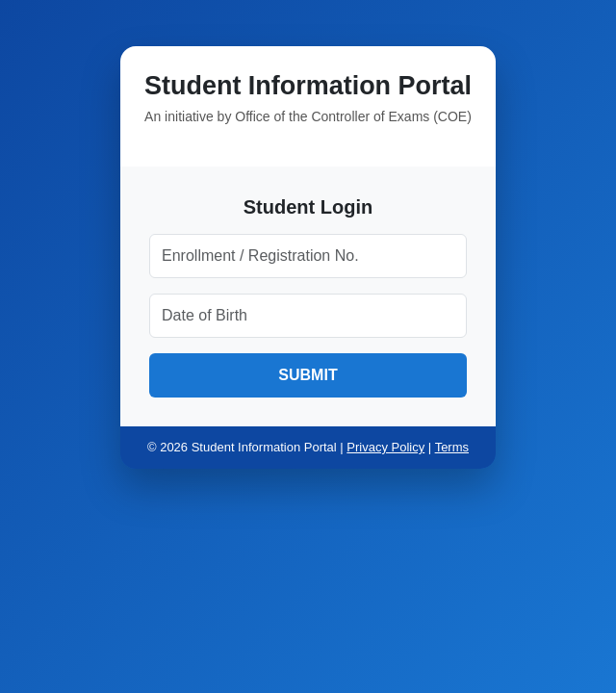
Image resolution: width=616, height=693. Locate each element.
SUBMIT (308, 375)
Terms (452, 447)
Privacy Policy (385, 447)
